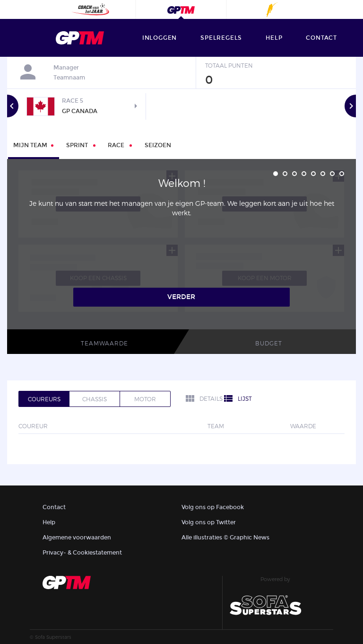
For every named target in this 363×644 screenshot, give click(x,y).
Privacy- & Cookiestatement (82, 553)
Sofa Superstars (53, 637)
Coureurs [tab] (44, 399)
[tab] (81, 144)
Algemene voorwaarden (77, 538)
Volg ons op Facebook (213, 507)
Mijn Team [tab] (30, 145)
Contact (54, 507)
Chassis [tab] (95, 399)
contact (321, 38)
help (274, 38)
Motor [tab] (145, 399)
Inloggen (160, 38)
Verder (181, 297)
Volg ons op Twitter (209, 522)
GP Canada (79, 111)
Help (49, 522)
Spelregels (221, 38)
